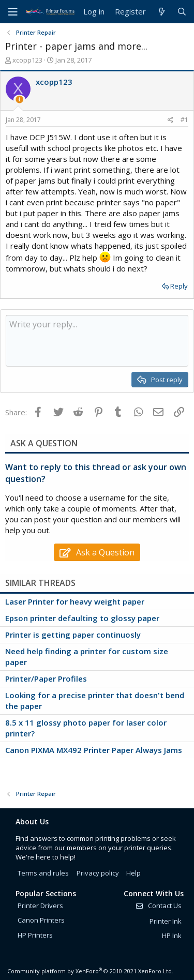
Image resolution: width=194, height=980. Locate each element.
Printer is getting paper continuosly (73, 635)
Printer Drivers (40, 906)
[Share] (170, 120)
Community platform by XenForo (90, 971)
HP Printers (35, 935)
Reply (179, 286)
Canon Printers (41, 920)
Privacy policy (98, 873)
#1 (184, 120)
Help (133, 873)
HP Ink (172, 936)
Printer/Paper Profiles (46, 679)
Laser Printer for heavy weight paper (75, 601)
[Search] (182, 12)
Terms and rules (43, 873)
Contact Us (158, 906)
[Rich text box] (97, 341)
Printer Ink (166, 921)
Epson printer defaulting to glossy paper (82, 618)
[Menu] (13, 12)
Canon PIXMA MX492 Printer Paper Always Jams (94, 750)
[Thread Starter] (19, 100)
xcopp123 (27, 60)
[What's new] (161, 12)
